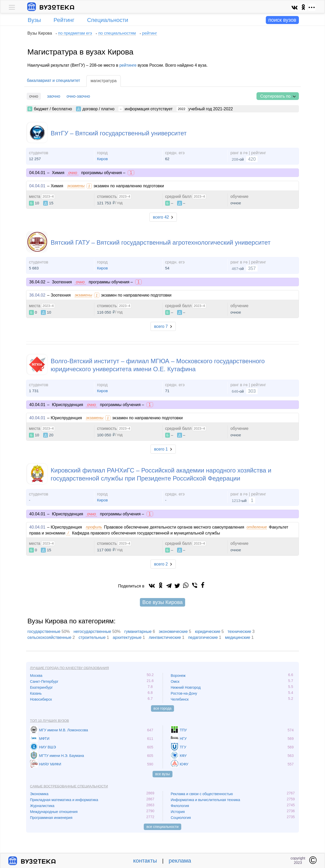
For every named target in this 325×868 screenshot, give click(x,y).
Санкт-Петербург (44, 681)
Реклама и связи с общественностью (202, 794)
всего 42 (161, 217)
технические (239, 631)
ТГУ (183, 747)
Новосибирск (41, 699)
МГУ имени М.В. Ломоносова (63, 730)
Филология (180, 806)
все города (163, 708)
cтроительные (92, 637)
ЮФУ (184, 764)
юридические (208, 631)
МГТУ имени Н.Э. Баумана (62, 756)
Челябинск (180, 699)
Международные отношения (54, 812)
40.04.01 (37, 418)
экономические (173, 631)
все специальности (162, 827)
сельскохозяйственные (49, 637)
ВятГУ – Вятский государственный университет (119, 133)
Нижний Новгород (186, 687)
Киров (102, 159)
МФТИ (44, 739)
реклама (180, 861)
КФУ (183, 756)
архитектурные (127, 637)
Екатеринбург (41, 687)
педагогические (203, 637)
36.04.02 (37, 295)
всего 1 (161, 449)
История (178, 812)
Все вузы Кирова (163, 602)
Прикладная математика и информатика (64, 800)
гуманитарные (138, 631)
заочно (54, 96)
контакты (145, 861)
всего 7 (161, 326)
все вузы (162, 774)
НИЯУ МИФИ (50, 764)
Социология (181, 818)
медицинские (238, 637)
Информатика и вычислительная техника (205, 800)
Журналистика (42, 806)
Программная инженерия (51, 818)
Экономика (39, 794)
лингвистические (165, 637)
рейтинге (128, 65)
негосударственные (92, 631)
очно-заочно (78, 96)
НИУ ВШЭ (47, 747)
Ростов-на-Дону (184, 693)
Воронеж (178, 676)
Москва (36, 676)
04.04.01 (37, 186)
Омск (175, 681)
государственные (44, 631)
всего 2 (161, 564)
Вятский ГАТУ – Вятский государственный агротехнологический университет (161, 242)
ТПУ (183, 730)
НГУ (183, 739)
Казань (36, 693)
